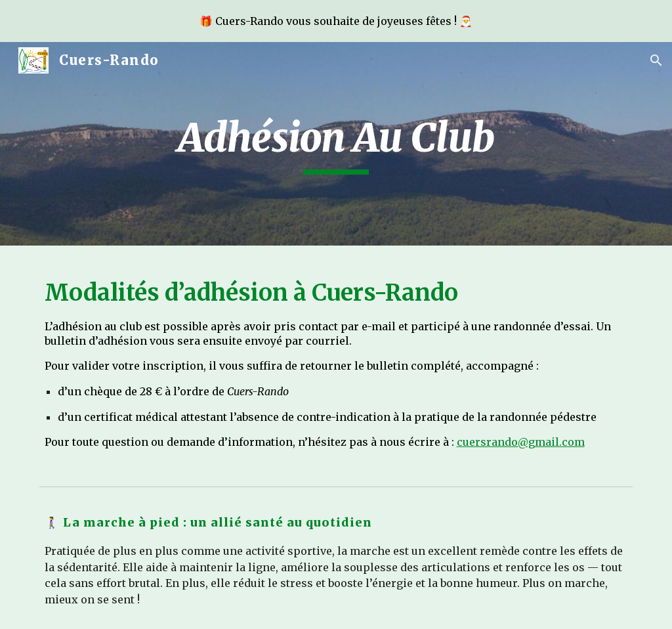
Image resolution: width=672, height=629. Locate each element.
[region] (336, 21)
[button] (656, 60)
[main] (336, 144)
